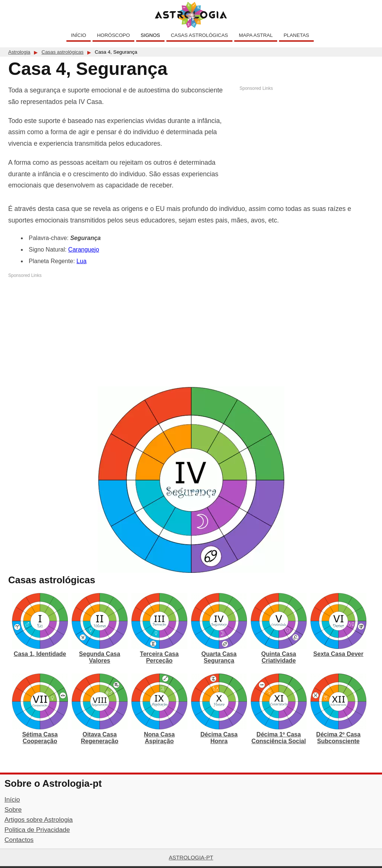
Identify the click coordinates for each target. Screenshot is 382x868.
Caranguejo (84, 250)
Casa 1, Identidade (40, 654)
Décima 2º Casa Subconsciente (339, 738)
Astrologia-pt (191, 858)
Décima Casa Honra (219, 738)
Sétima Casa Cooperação (40, 738)
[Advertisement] (307, 143)
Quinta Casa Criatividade (278, 657)
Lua (82, 261)
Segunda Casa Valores (100, 657)
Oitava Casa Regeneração (100, 738)
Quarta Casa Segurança (219, 657)
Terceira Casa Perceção (159, 657)
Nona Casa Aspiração (159, 738)
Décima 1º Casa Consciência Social (279, 738)
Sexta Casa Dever (338, 654)
